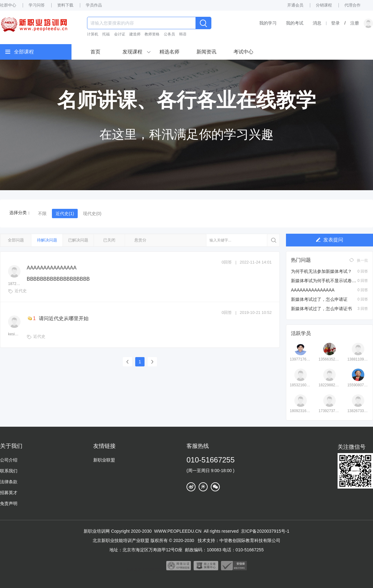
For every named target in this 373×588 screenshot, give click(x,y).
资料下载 (65, 5)
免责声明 (9, 503)
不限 (42, 214)
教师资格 (152, 34)
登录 (335, 23)
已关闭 (109, 240)
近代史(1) (65, 214)
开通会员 (295, 5)
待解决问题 (47, 240)
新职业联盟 (104, 460)
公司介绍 (9, 460)
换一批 (359, 260)
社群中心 (8, 5)
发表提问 (330, 240)
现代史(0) (92, 214)
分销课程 (324, 5)
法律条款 (9, 482)
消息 (317, 23)
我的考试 (295, 23)
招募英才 (9, 493)
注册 (355, 23)
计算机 (93, 34)
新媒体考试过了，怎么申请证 (319, 299)
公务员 (169, 34)
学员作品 (94, 5)
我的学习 (268, 23)
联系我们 (9, 471)
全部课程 (24, 52)
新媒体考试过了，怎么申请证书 (321, 309)
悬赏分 (140, 240)
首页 (95, 52)
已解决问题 (78, 240)
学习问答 (37, 5)
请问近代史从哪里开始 (58, 318)
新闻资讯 (206, 52)
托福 (106, 34)
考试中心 (243, 52)
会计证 (120, 34)
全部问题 (16, 240)
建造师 (135, 34)
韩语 (183, 34)
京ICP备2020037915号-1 (265, 531)
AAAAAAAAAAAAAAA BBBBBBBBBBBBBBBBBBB (58, 273)
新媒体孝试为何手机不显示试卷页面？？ (330, 281)
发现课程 (132, 52)
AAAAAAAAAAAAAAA (313, 290)
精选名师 (169, 52)
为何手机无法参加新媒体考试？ (321, 271)
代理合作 (352, 5)
